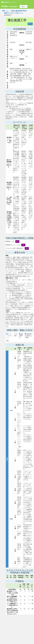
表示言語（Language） (10, 6)
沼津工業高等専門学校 (19, 11)
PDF (30, 24)
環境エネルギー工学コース (14, 13)
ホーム (5, 11)
